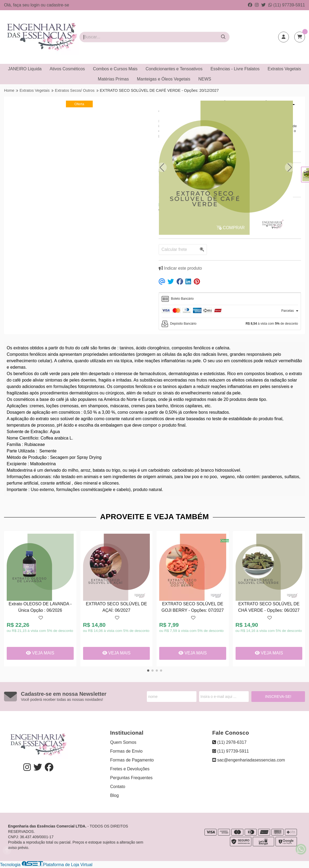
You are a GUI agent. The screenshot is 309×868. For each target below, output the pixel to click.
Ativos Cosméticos (67, 69)
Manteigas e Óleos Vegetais (164, 79)
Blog (114, 795)
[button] (162, 167)
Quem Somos (123, 742)
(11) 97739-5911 (287, 5)
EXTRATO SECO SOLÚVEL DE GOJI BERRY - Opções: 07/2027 (193, 607)
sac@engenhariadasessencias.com (249, 760)
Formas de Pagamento (132, 760)
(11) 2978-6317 (229, 742)
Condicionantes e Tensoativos (174, 69)
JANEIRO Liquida (25, 69)
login (36, 5)
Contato (118, 787)
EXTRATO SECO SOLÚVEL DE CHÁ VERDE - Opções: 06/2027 (269, 607)
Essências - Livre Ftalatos (235, 69)
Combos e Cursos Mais (115, 69)
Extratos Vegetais (284, 69)
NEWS (205, 79)
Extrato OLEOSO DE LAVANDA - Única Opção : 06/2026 (40, 607)
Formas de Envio (126, 751)
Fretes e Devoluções (130, 769)
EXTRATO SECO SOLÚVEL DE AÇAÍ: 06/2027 (116, 607)
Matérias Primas (113, 79)
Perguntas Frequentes (131, 778)
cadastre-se (58, 5)
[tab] (230, 299)
